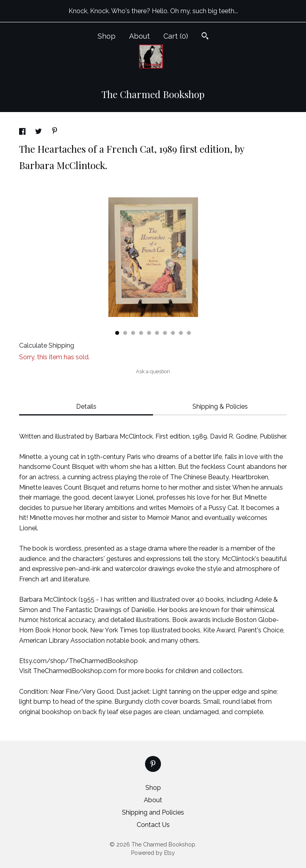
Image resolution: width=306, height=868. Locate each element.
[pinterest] (153, 764)
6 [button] (157, 333)
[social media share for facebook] (23, 133)
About (139, 36)
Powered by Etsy (153, 853)
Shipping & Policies (220, 406)
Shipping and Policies (153, 812)
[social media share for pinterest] (55, 132)
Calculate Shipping (47, 345)
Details (86, 406)
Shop (107, 36)
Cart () (176, 36)
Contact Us (153, 825)
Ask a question (153, 371)
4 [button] (141, 333)
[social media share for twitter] (39, 133)
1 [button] (117, 333)
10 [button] (189, 333)
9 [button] (181, 333)
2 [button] (125, 333)
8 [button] (173, 333)
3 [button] (133, 333)
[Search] (205, 37)
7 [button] (165, 333)
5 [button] (149, 333)
